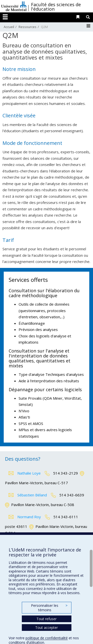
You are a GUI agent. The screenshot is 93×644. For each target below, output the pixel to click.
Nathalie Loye (29, 473)
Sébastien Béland (32, 495)
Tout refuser (46, 619)
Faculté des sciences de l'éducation (56, 7)
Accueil (9, 27)
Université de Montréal (14, 6)
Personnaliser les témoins (49, 608)
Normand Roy (29, 517)
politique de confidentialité (47, 638)
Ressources (28, 27)
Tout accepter (46, 628)
